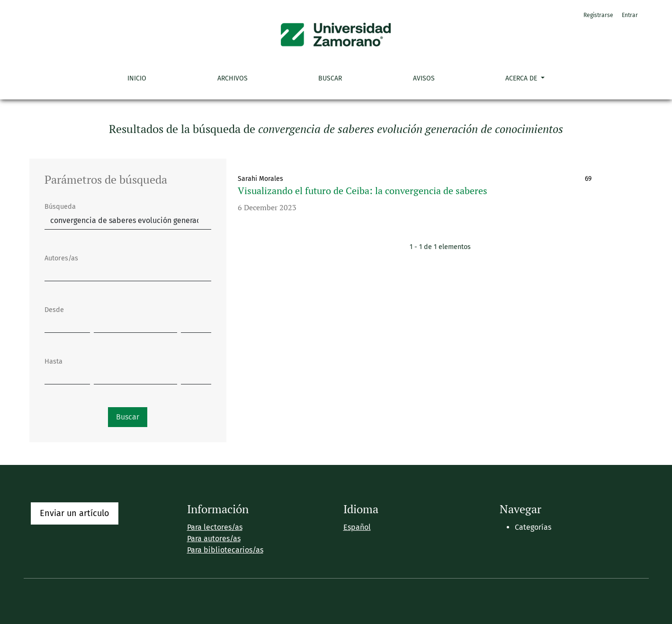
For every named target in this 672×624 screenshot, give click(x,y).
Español (357, 527)
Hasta (54, 361)
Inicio (137, 78)
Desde (54, 310)
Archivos (233, 78)
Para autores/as (214, 539)
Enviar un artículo (75, 513)
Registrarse (598, 15)
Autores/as (61, 258)
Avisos (424, 78)
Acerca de (522, 78)
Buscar (330, 78)
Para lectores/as (215, 527)
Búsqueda (60, 207)
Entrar (630, 15)
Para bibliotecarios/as (225, 550)
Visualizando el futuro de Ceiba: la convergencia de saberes (363, 191)
